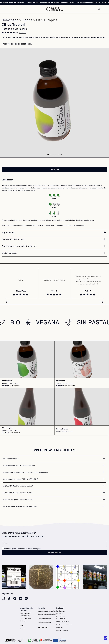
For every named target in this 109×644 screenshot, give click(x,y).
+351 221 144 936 (45, 622)
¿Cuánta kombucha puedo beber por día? (19, 465)
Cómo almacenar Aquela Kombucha (19, 246)
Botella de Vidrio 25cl (10, 383)
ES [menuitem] (99, 9)
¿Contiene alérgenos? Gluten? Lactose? (18, 500)
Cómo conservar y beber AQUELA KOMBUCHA (20, 479)
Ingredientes (8, 233)
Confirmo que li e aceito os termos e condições (23, 549)
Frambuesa (61, 381)
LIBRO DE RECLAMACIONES (62, 629)
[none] (101, 9)
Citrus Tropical (7, 428)
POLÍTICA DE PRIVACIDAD (60, 618)
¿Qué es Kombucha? (10, 459)
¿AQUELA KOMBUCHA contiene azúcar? (18, 486)
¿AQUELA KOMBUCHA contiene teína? (17, 493)
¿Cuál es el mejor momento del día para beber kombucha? (25, 472)
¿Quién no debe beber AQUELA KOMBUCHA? (20, 506)
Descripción (7, 180)
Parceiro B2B (43, 627)
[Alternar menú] (4, 9)
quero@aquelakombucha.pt (48, 614)
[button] (48, 154)
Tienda (27, 20)
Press (22, 629)
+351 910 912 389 (44, 619)
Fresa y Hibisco (62, 429)
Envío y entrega (9, 253)
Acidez (54, 216)
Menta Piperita (8, 381)
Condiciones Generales (60, 612)
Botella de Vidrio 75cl (10, 431)
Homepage (10, 20)
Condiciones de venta (64, 625)
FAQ (22, 626)
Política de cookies (63, 622)
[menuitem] (101, 9)
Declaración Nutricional (13, 239)
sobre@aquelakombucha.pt (48, 611)
